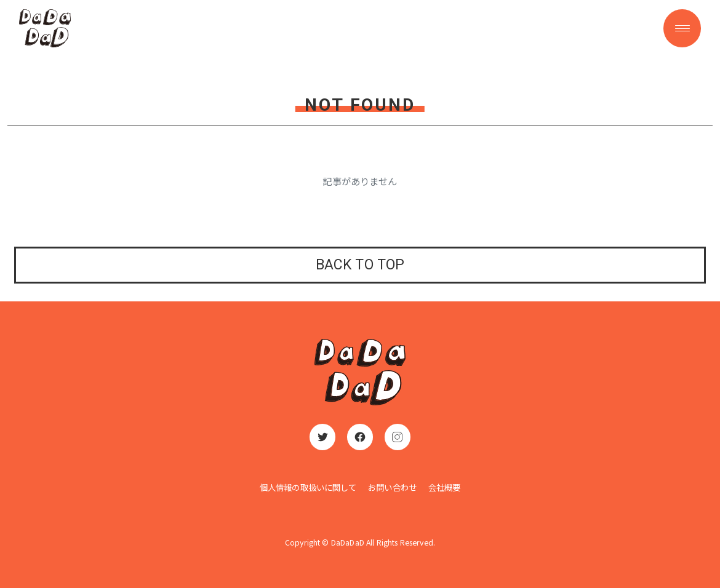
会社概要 (445, 487)
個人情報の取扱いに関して (308, 487)
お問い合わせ (392, 487)
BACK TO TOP (360, 265)
